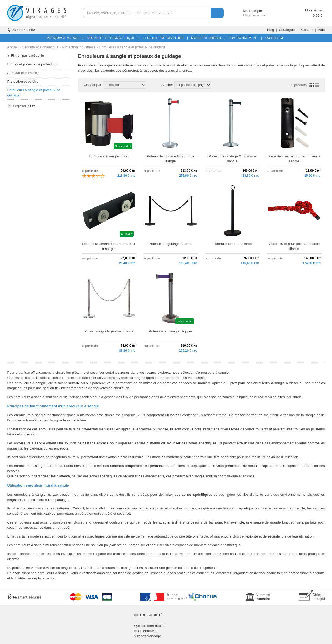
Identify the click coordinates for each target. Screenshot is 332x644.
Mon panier (314, 10)
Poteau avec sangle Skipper (171, 331)
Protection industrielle (79, 47)
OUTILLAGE (274, 38)
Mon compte (248, 11)
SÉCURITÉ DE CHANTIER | (164, 38)
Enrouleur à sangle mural (109, 156)
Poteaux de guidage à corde (170, 244)
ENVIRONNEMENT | (244, 38)
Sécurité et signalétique (40, 47)
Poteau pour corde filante (232, 244)
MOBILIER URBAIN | (207, 38)
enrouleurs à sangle (53, 573)
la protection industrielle (168, 65)
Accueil (13, 47)
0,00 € (318, 15)
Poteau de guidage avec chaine (109, 331)
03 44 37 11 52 (21, 30)
